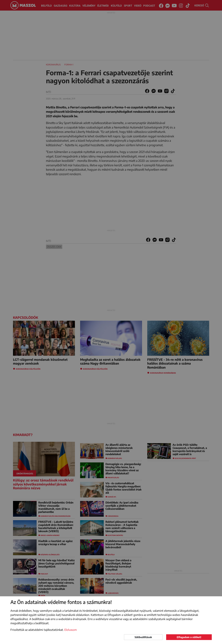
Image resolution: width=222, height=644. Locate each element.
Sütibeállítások (143, 637)
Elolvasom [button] (71, 630)
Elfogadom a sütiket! (189, 637)
